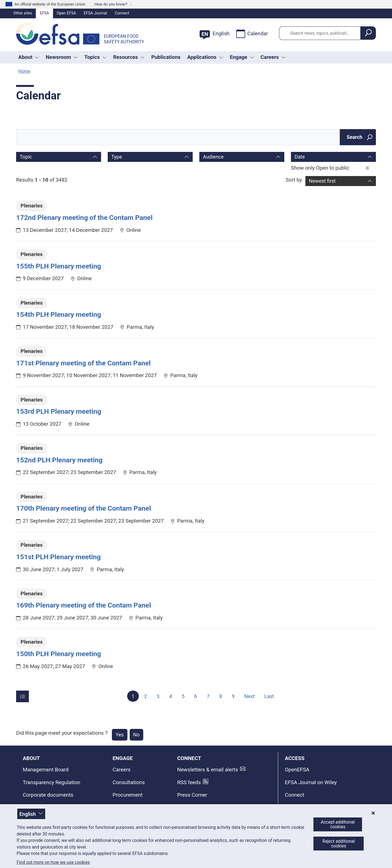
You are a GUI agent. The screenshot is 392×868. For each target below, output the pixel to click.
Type (117, 157)
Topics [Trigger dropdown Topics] (96, 57)
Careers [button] (273, 57)
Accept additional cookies (338, 824)
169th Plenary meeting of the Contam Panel (84, 605)
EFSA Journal (96, 13)
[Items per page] (22, 696)
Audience (213, 157)
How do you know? (111, 4)
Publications (166, 57)
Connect (122, 13)
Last (269, 696)
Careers (122, 770)
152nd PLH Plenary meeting (59, 460)
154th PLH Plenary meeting (59, 314)
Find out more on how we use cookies (53, 862)
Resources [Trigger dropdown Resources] (129, 57)
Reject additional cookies (339, 844)
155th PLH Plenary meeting (59, 266)
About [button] (29, 57)
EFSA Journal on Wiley (311, 782)
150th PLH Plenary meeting (59, 654)
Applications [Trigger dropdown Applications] (205, 57)
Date (300, 157)
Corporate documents (48, 795)
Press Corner (192, 795)
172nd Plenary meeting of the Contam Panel (84, 218)
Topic (26, 157)
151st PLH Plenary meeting (58, 557)
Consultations (129, 782)
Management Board (46, 770)
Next (249, 696)
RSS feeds (189, 782)
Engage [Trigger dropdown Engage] (242, 57)
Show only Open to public (320, 168)
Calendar (252, 34)
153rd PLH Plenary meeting (59, 411)
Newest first (322, 181)
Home (24, 71)
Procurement (128, 795)
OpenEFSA (297, 770)
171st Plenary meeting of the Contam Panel (83, 363)
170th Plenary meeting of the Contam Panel (84, 508)
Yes (120, 735)
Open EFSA (66, 13)
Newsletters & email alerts (208, 770)
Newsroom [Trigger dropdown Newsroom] (62, 57)
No (136, 735)
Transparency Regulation (51, 782)
